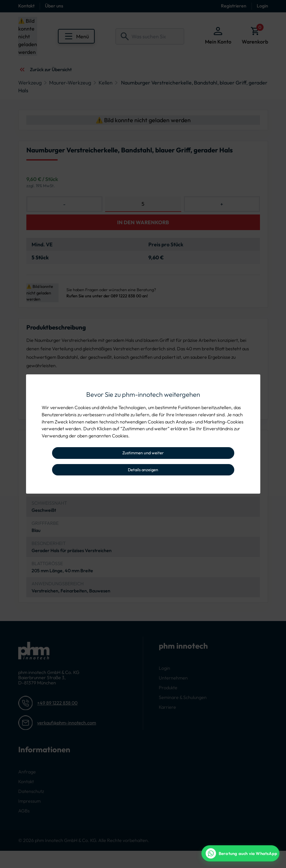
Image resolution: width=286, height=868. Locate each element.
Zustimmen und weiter (143, 453)
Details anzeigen (143, 470)
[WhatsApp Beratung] (240, 853)
